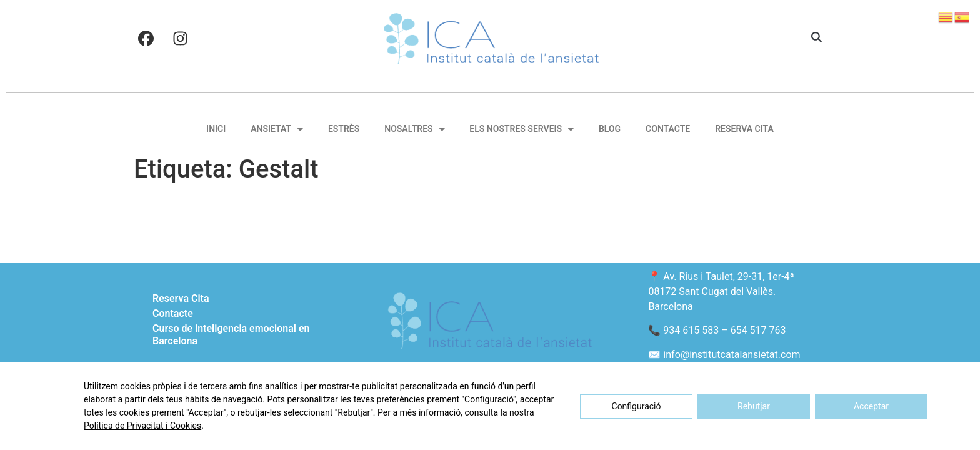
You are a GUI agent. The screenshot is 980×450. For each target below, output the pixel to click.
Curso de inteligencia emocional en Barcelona (231, 335)
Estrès (344, 129)
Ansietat (277, 129)
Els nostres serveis (522, 129)
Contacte (668, 129)
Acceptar (871, 406)
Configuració (637, 406)
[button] (817, 38)
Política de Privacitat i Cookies (142, 426)
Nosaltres (414, 129)
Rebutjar (754, 406)
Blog (610, 129)
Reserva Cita (744, 129)
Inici (216, 129)
